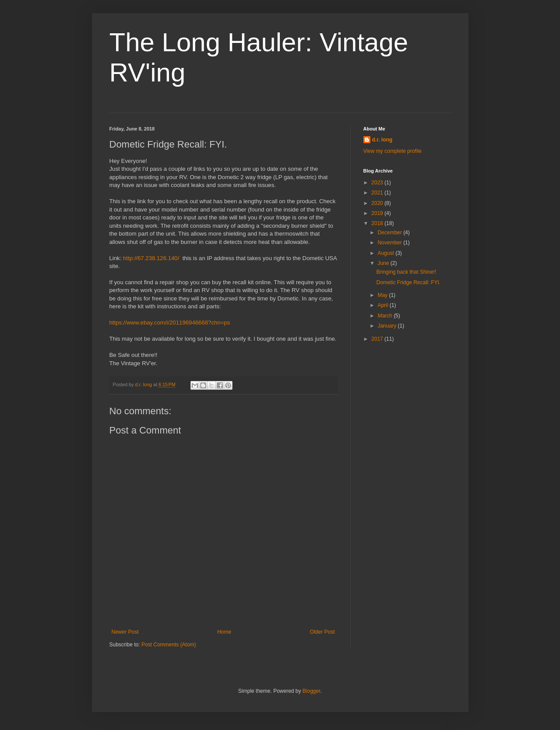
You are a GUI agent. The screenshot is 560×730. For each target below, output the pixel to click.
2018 (378, 223)
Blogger (312, 691)
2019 (378, 213)
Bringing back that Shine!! (406, 272)
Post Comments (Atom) (169, 645)
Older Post (322, 632)
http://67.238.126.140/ (151, 258)
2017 (378, 339)
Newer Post (125, 632)
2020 (378, 203)
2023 (378, 183)
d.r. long (382, 140)
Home (224, 632)
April (383, 305)
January (387, 326)
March (386, 316)
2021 (378, 193)
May (383, 295)
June (384, 263)
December (390, 233)
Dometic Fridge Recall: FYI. (408, 282)
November (390, 243)
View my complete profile (393, 151)
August (386, 253)
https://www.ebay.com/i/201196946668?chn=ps (170, 323)
